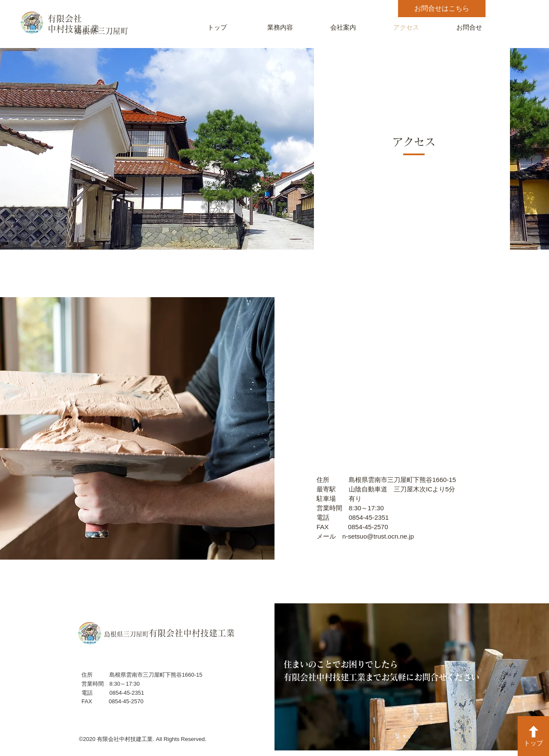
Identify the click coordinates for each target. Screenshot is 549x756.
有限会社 (65, 18)
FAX (332, 527)
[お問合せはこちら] (442, 9)
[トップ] (533, 736)
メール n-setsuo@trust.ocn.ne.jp (365, 536)
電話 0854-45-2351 (353, 517)
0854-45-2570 (368, 527)
